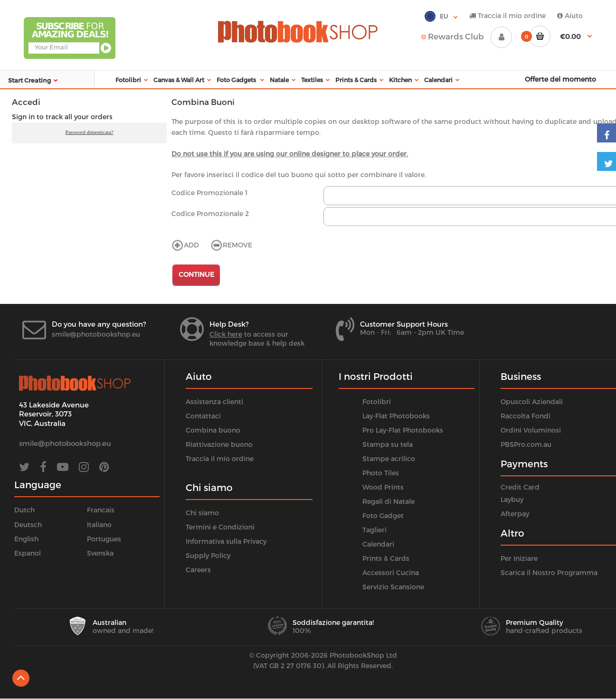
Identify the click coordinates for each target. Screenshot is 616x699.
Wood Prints (383, 487)
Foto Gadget (383, 515)
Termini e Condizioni (220, 527)
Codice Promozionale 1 (209, 193)
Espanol (28, 553)
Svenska (100, 553)
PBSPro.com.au (526, 444)
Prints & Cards (386, 558)
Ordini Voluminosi (531, 430)
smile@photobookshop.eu (96, 334)
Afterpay (515, 514)
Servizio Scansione (393, 587)
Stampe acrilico (389, 458)
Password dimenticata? (90, 132)
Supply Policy (208, 555)
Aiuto (570, 15)
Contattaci (203, 416)
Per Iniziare (519, 558)
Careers (198, 570)
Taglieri (374, 530)
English (26, 539)
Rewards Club (453, 36)
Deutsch (28, 524)
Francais (101, 510)
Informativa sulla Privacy (226, 541)
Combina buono (213, 430)
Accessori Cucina (391, 572)
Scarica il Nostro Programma (549, 572)
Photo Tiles (381, 473)
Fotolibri (377, 401)
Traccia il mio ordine (507, 15)
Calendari (378, 544)
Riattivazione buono (219, 444)
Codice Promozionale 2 (210, 213)
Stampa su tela (388, 444)
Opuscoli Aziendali (532, 401)
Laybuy (512, 499)
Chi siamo (202, 513)
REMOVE (231, 245)
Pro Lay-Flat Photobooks (403, 430)
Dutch (24, 510)
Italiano (99, 524)
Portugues (104, 539)
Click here (226, 334)
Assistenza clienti (214, 401)
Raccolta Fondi (526, 416)
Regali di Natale (389, 501)
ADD (185, 245)
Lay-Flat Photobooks (396, 416)
